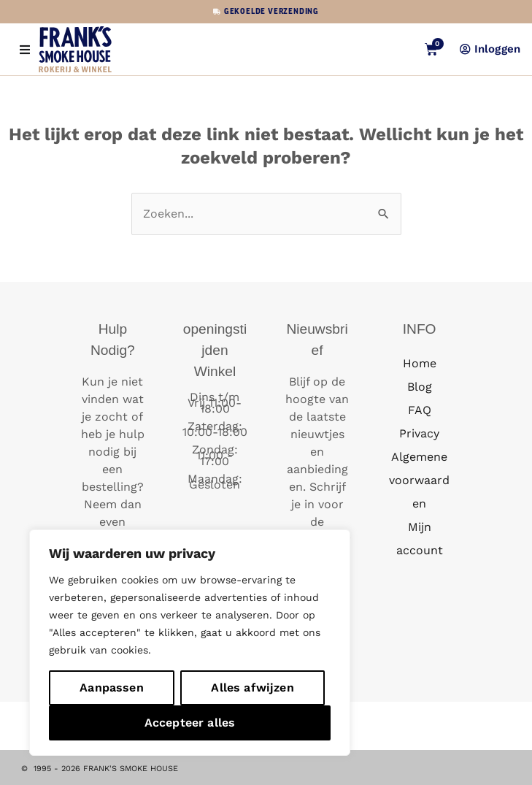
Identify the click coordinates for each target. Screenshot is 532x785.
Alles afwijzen (252, 688)
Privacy (419, 433)
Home (420, 363)
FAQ (420, 410)
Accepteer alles (190, 723)
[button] (24, 49)
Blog (420, 387)
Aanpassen (111, 688)
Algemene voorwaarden (419, 480)
